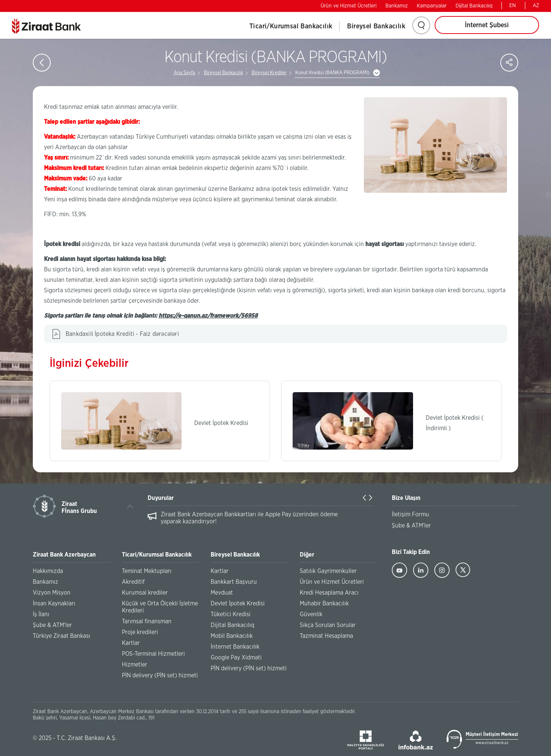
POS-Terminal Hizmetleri (153, 654)
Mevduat (222, 593)
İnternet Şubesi (487, 25)
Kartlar (131, 643)
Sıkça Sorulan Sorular (328, 625)
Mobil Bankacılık (232, 636)
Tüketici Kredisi (231, 614)
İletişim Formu (410, 514)
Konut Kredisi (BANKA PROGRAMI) (332, 73)
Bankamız (397, 6)
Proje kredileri (140, 632)
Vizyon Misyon (52, 593)
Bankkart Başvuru (234, 582)
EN (513, 6)
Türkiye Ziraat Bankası (62, 636)
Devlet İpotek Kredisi (238, 604)
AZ (536, 6)
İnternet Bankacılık (235, 647)
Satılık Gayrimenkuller (328, 571)
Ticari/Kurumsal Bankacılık (291, 26)
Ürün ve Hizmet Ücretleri (349, 6)
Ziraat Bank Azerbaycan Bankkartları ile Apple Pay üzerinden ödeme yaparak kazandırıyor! (249, 518)
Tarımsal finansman (147, 621)
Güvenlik (311, 614)
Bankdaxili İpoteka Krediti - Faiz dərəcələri (122, 334)
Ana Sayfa (185, 73)
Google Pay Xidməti (236, 658)
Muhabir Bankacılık (324, 604)
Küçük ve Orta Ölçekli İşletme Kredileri (160, 607)
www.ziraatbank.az (492, 743)
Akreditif (133, 582)
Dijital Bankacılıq (474, 6)
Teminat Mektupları (147, 571)
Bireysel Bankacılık (376, 26)
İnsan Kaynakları (54, 604)
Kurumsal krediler (145, 593)
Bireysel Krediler (269, 73)
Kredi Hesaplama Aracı (329, 593)
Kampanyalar (432, 6)
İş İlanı (41, 614)
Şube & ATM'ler (52, 625)
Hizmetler (135, 665)
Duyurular (161, 498)
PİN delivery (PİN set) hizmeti (160, 675)
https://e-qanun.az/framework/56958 (208, 316)
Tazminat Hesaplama (326, 636)
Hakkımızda (48, 571)
